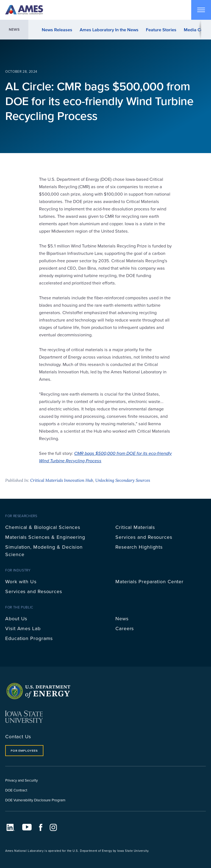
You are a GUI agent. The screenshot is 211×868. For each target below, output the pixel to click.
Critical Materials (135, 527)
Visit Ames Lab (23, 628)
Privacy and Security (22, 780)
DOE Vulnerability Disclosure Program (35, 800)
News (14, 29)
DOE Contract (16, 790)
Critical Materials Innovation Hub (62, 480)
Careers (125, 628)
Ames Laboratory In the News (109, 30)
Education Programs (29, 638)
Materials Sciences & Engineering (45, 537)
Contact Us (18, 736)
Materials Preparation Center (149, 581)
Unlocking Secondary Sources (123, 480)
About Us (16, 618)
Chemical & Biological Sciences (43, 527)
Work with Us (21, 581)
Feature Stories (161, 30)
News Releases (57, 30)
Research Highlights (139, 547)
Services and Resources (144, 537)
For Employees (24, 751)
